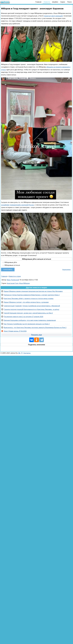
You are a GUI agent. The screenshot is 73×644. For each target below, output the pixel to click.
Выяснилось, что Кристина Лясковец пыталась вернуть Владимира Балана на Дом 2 (35, 328)
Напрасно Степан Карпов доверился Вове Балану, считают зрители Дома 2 (32, 295)
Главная (38, 2)
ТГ (22, 353)
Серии (63, 2)
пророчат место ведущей (53, 16)
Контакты (27, 353)
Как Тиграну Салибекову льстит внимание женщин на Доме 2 (27, 324)
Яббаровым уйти (10, 262)
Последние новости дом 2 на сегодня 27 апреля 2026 (24, 317)
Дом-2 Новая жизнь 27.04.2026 (15, 331)
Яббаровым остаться (11, 265)
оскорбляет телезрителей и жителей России (17, 205)
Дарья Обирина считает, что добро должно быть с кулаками (26, 302)
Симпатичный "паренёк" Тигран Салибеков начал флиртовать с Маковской (32, 306)
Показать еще (37, 335)
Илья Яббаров (24, 283)
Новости (47, 2)
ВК (19, 353)
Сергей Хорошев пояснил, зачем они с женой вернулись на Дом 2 (28, 313)
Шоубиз (55, 2)
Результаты (66, 270)
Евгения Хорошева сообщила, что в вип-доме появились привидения (30, 320)
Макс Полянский (13, 280)
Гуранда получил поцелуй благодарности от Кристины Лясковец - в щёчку (32, 309)
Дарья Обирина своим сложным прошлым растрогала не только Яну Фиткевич (33, 291)
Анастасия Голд (13, 283)
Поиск (70, 2)
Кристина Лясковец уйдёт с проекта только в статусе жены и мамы (29, 298)
